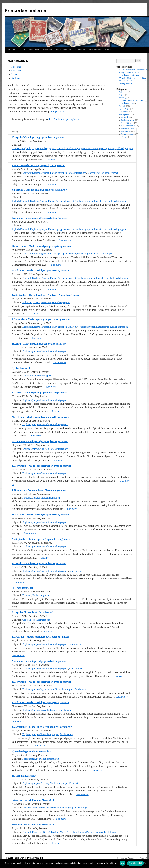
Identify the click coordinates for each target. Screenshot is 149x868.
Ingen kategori (47, 689)
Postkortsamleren (50, 759)
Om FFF (22, 50)
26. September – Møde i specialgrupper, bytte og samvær (42, 727)
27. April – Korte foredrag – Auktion (133, 78)
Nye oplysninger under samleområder (32, 751)
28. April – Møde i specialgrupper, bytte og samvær (39, 344)
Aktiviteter (47, 50)
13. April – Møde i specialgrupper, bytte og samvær (39, 137)
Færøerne (16, 67)
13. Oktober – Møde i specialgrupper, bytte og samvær (40, 270)
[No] (145, 863)
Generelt (61, 148)
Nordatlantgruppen (75, 148)
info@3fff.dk (58, 112)
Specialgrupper (106, 148)
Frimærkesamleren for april (129, 75)
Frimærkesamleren (25, 10)
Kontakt (109, 50)
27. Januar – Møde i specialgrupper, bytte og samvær (40, 441)
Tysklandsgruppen (124, 148)
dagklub (16, 201)
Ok (123, 863)
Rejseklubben (124, 112)
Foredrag (37, 302)
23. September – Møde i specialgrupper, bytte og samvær (42, 539)
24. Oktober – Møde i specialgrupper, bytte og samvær (40, 702)
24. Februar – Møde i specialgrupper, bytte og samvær (40, 417)
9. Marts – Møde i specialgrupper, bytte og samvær (39, 165)
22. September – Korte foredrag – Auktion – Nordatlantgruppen (46, 295)
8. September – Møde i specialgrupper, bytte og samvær (41, 319)
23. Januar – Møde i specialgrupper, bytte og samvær (40, 661)
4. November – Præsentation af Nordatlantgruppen (39, 490)
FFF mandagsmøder (22, 588)
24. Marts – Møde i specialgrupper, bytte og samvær (39, 393)
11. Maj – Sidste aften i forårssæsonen (133, 70)
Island (15, 74)
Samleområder (96, 50)
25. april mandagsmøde (24, 776)
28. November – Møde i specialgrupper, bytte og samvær (41, 682)
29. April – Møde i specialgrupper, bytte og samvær (39, 563)
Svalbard (16, 78)
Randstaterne (92, 148)
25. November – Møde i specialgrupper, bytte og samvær (41, 466)
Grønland (16, 71)
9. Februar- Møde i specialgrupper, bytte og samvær (39, 190)
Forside (11, 50)
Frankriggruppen (48, 148)
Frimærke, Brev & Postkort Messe (39, 808)
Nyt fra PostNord (21, 368)
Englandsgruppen (30, 148)
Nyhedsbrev (80, 50)
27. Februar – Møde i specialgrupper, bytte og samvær (40, 637)
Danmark (16, 148)
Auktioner (27, 302)
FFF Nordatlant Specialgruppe (64, 119)
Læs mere (53, 160)
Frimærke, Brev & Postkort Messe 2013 (33, 800)
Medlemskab (34, 50)
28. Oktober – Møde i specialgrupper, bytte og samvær (40, 515)
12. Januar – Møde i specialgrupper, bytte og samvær (40, 218)
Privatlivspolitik (35, 858)
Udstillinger (82, 808)
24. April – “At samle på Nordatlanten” (32, 612)
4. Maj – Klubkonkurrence (129, 72)
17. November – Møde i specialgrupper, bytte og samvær (41, 246)
